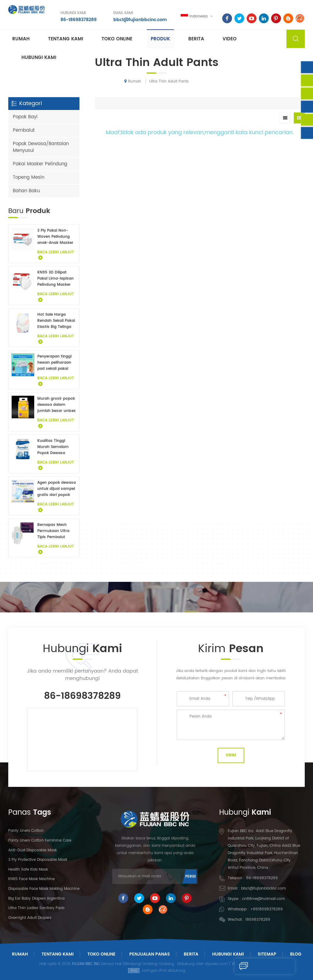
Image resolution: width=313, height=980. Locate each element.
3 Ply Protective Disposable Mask (38, 860)
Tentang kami (66, 39)
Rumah (21, 39)
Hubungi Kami (228, 954)
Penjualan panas (150, 954)
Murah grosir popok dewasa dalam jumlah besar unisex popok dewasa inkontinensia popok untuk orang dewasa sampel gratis (57, 405)
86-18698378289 (78, 20)
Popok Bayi (25, 117)
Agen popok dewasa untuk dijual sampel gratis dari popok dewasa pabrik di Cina (57, 489)
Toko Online (117, 39)
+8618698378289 (267, 909)
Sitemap (267, 954)
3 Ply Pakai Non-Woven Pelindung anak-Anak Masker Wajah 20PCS (55, 237)
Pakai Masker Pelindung (40, 164)
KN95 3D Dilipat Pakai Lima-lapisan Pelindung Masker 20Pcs (55, 279)
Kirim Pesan (255, 966)
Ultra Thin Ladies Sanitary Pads (36, 908)
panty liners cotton (26, 831)
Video (230, 39)
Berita (196, 39)
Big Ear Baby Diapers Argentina (36, 899)
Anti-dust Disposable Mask (33, 850)
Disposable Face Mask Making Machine (44, 889)
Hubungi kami (39, 57)
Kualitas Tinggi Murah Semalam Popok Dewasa (53, 447)
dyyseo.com (216, 964)
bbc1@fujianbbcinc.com (140, 20)
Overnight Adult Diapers (30, 918)
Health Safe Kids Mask (28, 870)
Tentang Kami (58, 954)
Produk (160, 39)
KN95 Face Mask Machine (31, 879)
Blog (296, 954)
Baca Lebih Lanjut (56, 255)
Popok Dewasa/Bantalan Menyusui (41, 147)
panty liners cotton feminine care (40, 841)
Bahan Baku (26, 191)
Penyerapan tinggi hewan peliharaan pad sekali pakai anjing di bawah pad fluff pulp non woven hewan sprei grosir (57, 363)
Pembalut (24, 130)
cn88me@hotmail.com (263, 899)
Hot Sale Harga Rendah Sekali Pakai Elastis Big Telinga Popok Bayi (56, 321)
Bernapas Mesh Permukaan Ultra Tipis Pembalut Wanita (53, 531)
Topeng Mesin (29, 177)
